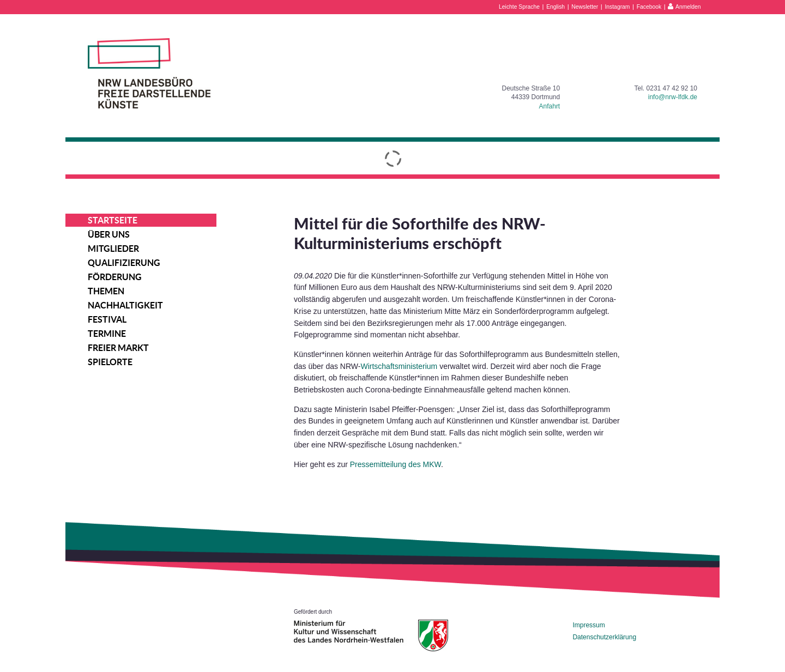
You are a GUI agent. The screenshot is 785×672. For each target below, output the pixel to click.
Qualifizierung (124, 263)
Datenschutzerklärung (604, 637)
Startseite (113, 220)
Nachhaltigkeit (125, 305)
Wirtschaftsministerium (399, 366)
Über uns (109, 234)
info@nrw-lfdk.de (673, 97)
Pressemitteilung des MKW (395, 464)
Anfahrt (550, 106)
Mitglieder (113, 249)
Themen (106, 291)
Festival (107, 319)
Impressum (588, 625)
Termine (107, 334)
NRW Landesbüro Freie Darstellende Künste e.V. (149, 73)
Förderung (115, 277)
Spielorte (110, 362)
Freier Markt (118, 348)
